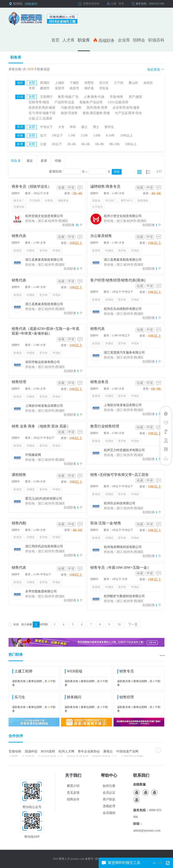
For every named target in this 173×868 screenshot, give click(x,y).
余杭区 (148, 83)
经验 (58, 161)
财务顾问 (73, 697)
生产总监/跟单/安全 (129, 113)
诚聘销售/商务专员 (105, 186)
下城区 (74, 83)
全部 (32, 83)
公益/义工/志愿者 (41, 118)
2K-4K (72, 144)
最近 (30, 161)
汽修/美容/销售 (71, 108)
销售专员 (125, 671)
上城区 (60, 83)
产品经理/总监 (64, 102)
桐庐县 (89, 88)
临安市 (74, 88)
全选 (14, 624)
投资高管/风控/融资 (42, 108)
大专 (61, 127)
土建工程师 (22, 671)
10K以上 (131, 144)
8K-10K (114, 144)
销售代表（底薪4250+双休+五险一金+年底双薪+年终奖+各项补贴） (45, 331)
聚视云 (108, 751)
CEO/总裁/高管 (118, 102)
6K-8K (100, 144)
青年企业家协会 (89, 751)
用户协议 (109, 799)
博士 (96, 127)
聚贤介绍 (73, 786)
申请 (71, 188)
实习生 (19, 697)
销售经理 (19, 382)
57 (161, 172)
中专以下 (46, 127)
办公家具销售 (101, 236)
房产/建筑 (135, 97)
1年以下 (57, 136)
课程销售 (19, 475)
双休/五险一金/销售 (106, 523)
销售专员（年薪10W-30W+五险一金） (121, 568)
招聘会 (139, 40)
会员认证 (109, 793)
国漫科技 (31, 751)
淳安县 (104, 88)
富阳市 (60, 88)
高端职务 (104, 40)
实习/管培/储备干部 (42, 113)
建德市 (45, 88)
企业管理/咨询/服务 (126, 108)
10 (119, 625)
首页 (55, 40)
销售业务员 (99, 382)
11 (77, 225)
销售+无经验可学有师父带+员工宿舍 (119, 475)
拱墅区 (89, 83)
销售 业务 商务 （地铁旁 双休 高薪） (41, 426)
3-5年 (84, 136)
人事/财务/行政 (94, 97)
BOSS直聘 (48, 751)
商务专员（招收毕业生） (32, 186)
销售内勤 (19, 523)
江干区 (119, 83)
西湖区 (45, 83)
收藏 (61, 188)
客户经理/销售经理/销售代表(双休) (118, 280)
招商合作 (73, 799)
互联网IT (46, 97)
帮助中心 (109, 775)
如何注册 (109, 786)
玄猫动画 (15, 751)
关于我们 (73, 775)
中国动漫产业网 (127, 751)
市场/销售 (116, 97)
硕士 (84, 127)
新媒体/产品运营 (91, 102)
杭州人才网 (66, 751)
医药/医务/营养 (97, 108)
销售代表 (19, 236)
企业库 (124, 40)
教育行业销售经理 (105, 426)
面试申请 (42, 624)
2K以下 (57, 144)
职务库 (16, 57)
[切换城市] (31, 4)
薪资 (44, 161)
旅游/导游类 (69, 113)
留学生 (109, 127)
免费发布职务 (91, 4)
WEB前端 (73, 671)
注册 (114, 4)
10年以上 (127, 136)
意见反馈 (73, 793)
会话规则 (109, 813)
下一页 (133, 625)
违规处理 (109, 806)
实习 (43, 136)
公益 (43, 144)
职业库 (84, 40)
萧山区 (133, 83)
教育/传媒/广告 (68, 97)
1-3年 (72, 136)
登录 (121, 4)
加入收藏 (27, 624)
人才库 (68, 40)
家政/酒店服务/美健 (96, 113)
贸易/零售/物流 (39, 102)
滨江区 (104, 83)
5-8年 (97, 136)
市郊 (32, 88)
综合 (16, 161)
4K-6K (86, 144)
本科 (73, 127)
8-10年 (111, 136)
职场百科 (156, 40)
